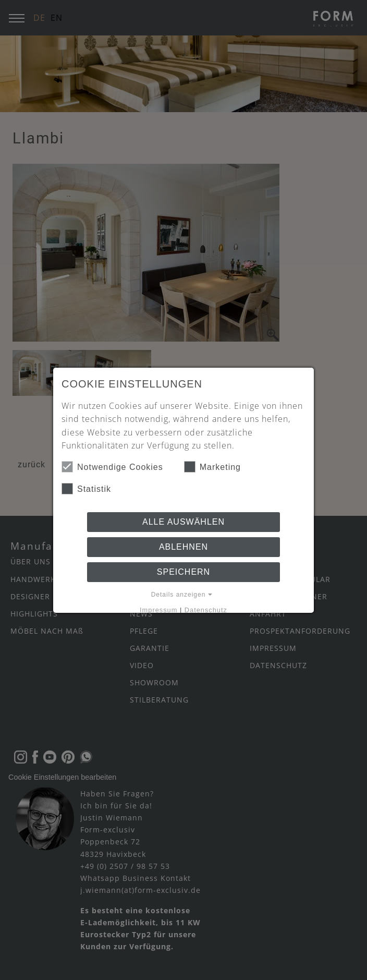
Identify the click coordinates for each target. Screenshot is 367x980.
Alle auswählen (184, 522)
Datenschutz (206, 610)
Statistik (86, 489)
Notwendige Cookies (112, 467)
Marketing (212, 467)
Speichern (184, 572)
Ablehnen (184, 547)
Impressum (158, 610)
